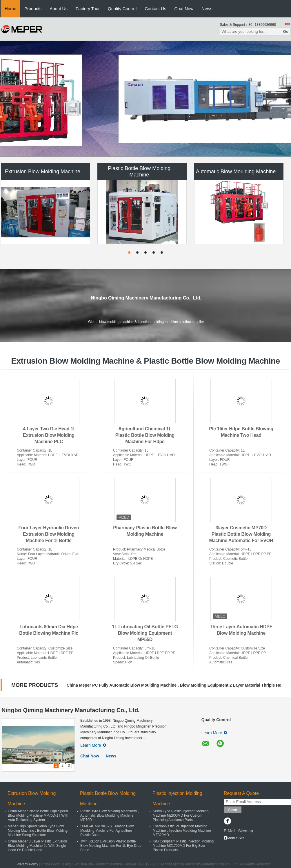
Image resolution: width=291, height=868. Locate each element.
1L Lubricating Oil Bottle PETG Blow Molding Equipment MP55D (145, 633)
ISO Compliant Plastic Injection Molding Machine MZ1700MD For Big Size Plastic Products (183, 846)
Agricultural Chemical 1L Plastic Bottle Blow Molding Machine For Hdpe (145, 435)
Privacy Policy (27, 864)
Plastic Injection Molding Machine (177, 798)
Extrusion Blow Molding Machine (43, 172)
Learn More (93, 745)
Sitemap (245, 831)
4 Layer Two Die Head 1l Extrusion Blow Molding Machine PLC (49, 435)
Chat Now (184, 9)
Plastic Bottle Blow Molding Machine (139, 172)
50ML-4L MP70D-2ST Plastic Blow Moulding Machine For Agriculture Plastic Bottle (107, 831)
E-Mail (230, 831)
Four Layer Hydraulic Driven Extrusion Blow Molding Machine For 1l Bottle (49, 534)
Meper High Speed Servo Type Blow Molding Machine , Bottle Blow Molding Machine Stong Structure (38, 831)
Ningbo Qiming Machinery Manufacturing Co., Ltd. (71, 710)
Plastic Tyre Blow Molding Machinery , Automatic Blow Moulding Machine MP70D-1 (110, 815)
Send (233, 810)
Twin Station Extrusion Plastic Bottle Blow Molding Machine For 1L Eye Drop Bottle (111, 846)
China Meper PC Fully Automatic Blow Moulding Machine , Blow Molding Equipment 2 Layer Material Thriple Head (176, 685)
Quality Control (122, 9)
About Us (59, 9)
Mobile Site (234, 838)
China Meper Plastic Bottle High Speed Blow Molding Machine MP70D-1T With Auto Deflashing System (38, 815)
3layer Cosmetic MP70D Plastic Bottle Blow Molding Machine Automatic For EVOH (241, 534)
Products (33, 9)
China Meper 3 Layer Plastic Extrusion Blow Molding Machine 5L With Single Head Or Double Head (37, 846)
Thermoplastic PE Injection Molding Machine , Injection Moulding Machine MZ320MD (182, 831)
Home (10, 9)
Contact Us (155, 9)
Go (286, 31)
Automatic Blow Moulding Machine (236, 172)
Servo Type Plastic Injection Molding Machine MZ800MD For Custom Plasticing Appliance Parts (181, 815)
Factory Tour (88, 9)
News (207, 9)
